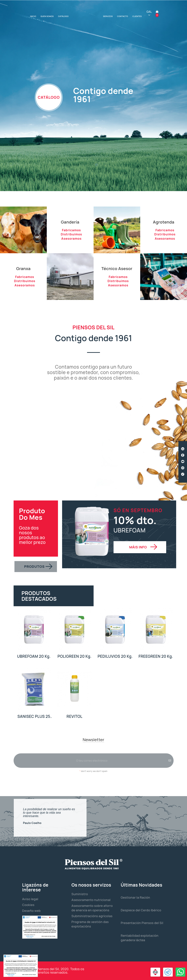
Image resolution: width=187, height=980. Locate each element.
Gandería (70, 222)
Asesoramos (71, 238)
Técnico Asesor (117, 268)
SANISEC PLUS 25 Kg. (34, 716)
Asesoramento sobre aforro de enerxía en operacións (92, 908)
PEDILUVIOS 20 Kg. (115, 656)
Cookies (28, 905)
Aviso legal (30, 899)
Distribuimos (71, 234)
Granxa (23, 268)
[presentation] (94, 783)
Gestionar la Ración (135, 897)
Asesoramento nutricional (91, 900)
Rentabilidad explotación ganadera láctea (140, 938)
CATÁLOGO (49, 97)
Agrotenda (164, 222)
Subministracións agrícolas (92, 916)
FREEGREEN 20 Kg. (156, 656)
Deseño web (31, 911)
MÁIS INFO (138, 547)
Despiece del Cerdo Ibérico (141, 910)
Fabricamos (71, 230)
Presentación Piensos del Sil (142, 923)
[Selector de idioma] (149, 13)
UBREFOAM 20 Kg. (34, 656)
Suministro (80, 894)
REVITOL (74, 716)
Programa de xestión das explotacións (90, 924)
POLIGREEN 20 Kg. (74, 656)
